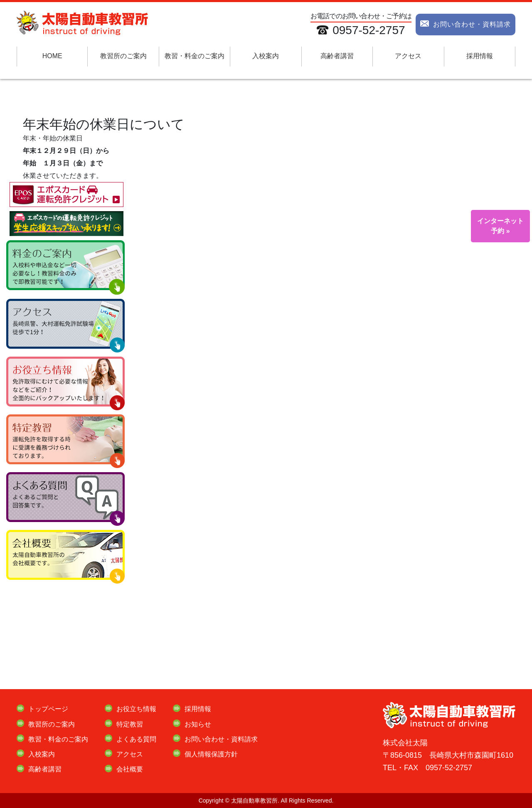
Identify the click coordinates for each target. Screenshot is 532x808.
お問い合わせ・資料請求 (465, 23)
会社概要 (130, 769)
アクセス (408, 56)
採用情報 (480, 56)
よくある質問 (136, 739)
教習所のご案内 (123, 56)
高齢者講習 (337, 56)
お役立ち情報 (136, 709)
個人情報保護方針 (211, 754)
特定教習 (130, 724)
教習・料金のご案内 (195, 56)
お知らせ (198, 724)
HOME (52, 56)
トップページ (48, 709)
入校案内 (266, 56)
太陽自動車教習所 (254, 801)
